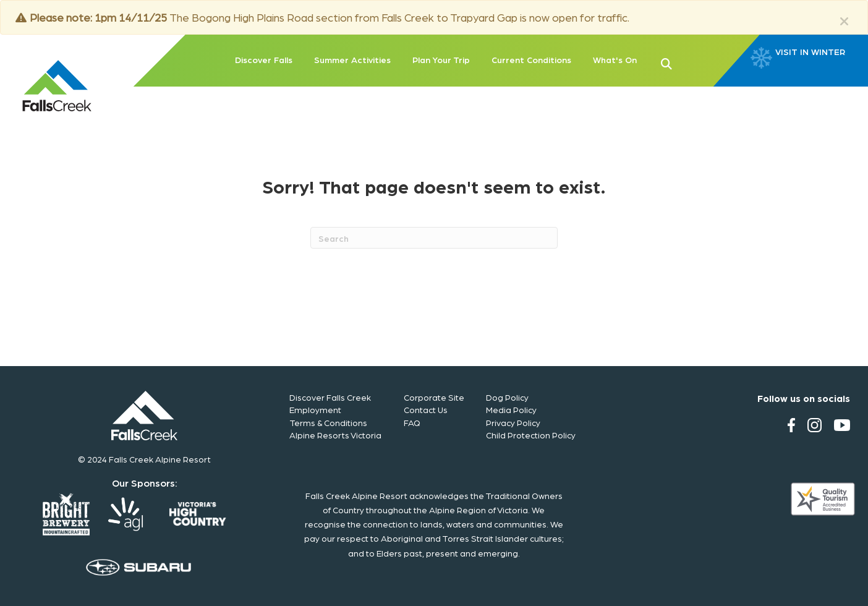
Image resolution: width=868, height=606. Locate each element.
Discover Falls (264, 59)
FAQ (412, 422)
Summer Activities (352, 59)
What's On (615, 59)
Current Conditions (531, 59)
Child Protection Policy (531, 435)
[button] (686, 62)
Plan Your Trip (441, 59)
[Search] (434, 238)
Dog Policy (507, 397)
